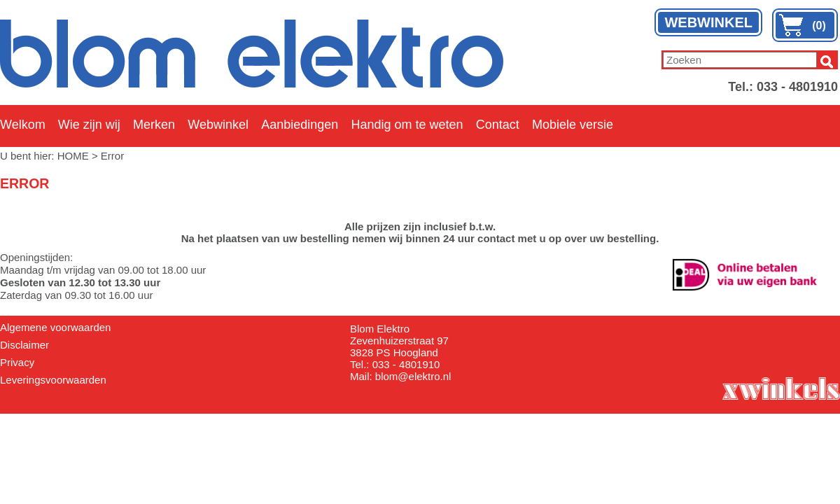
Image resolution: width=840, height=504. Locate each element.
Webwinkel (218, 125)
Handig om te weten (407, 125)
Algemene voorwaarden (55, 327)
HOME (73, 156)
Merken (154, 125)
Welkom (23, 125)
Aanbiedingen (300, 125)
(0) (819, 26)
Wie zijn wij (89, 125)
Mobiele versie (573, 125)
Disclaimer (24, 345)
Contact (498, 125)
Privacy (17, 362)
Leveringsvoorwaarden (53, 380)
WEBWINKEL (708, 22)
